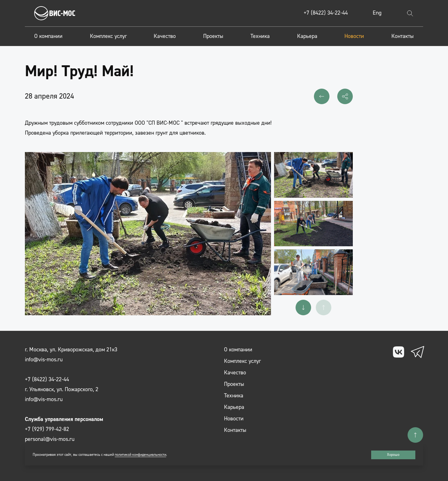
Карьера (307, 36)
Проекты (213, 36)
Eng (377, 13)
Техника (260, 36)
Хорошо (393, 455)
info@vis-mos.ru (44, 360)
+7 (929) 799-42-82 (47, 429)
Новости (354, 36)
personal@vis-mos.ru (50, 439)
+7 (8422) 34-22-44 (326, 13)
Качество (165, 36)
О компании (48, 36)
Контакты (403, 36)
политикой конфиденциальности (140, 455)
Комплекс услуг (108, 36)
